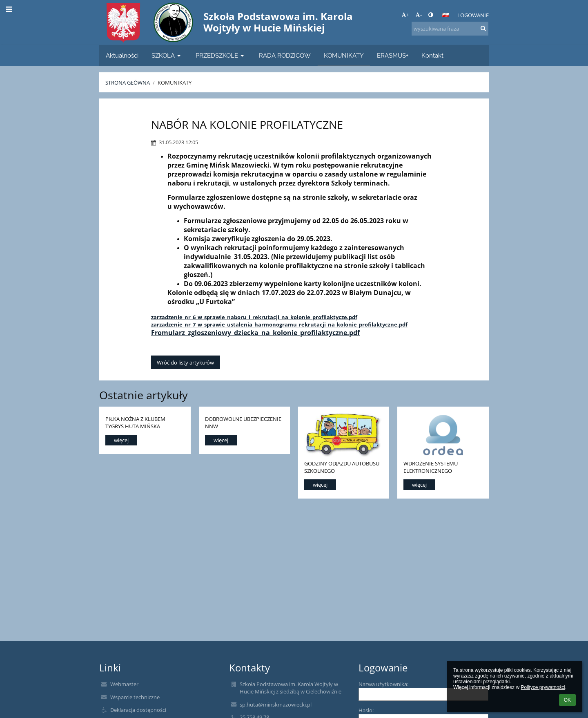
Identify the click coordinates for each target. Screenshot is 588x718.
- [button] (419, 15)
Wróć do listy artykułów (185, 362)
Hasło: (366, 710)
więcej (121, 440)
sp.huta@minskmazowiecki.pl (276, 705)
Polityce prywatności (543, 687)
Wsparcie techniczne (135, 697)
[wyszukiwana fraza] (450, 29)
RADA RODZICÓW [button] (285, 55)
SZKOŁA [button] (167, 55)
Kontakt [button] (432, 55)
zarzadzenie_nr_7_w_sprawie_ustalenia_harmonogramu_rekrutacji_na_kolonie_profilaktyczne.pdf (279, 324)
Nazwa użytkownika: (383, 684)
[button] (445, 15)
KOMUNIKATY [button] (344, 55)
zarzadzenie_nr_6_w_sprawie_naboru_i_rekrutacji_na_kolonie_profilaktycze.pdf (254, 317)
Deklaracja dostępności (138, 710)
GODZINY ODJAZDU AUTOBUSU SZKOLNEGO (342, 467)
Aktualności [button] (122, 55)
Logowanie (473, 15)
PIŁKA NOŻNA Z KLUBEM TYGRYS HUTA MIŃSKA (135, 422)
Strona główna (128, 83)
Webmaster (124, 684)
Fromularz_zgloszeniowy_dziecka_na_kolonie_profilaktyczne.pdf (255, 333)
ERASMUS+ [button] (393, 55)
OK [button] (567, 700)
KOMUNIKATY (175, 83)
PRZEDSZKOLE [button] (221, 55)
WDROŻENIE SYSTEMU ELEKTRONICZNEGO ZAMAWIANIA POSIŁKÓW (434, 467)
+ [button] (405, 15)
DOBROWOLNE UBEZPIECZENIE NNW (243, 422)
